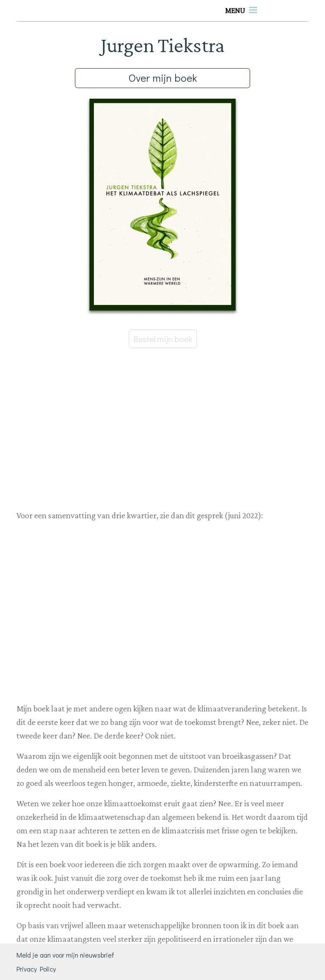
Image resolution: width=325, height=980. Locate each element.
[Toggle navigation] (241, 11)
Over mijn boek (163, 78)
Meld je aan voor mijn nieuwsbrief (65, 955)
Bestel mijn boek (163, 339)
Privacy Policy (36, 969)
